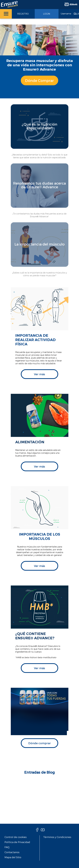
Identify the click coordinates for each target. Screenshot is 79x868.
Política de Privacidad (17, 842)
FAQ (7, 847)
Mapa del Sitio (13, 857)
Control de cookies (16, 837)
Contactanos (12, 852)
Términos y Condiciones (57, 837)
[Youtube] (43, 831)
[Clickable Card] (39, 133)
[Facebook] (37, 831)
